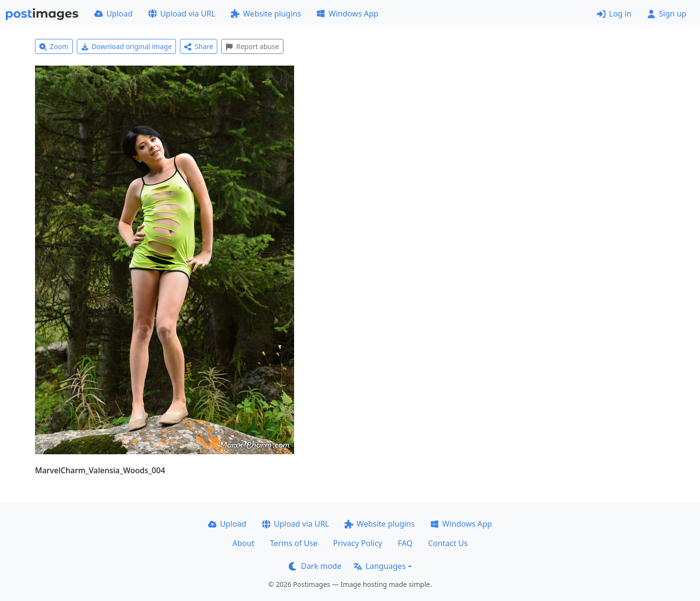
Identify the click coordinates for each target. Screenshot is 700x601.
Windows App (347, 14)
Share (199, 46)
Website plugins (266, 14)
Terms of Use (294, 543)
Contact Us (448, 543)
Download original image (127, 46)
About (243, 543)
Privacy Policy (358, 543)
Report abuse (252, 46)
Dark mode (315, 566)
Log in (614, 14)
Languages (379, 566)
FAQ (405, 543)
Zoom (54, 46)
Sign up (667, 14)
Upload (114, 14)
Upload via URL (182, 14)
